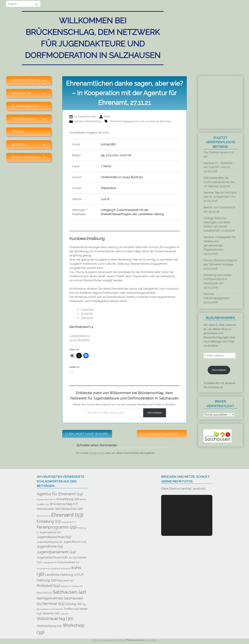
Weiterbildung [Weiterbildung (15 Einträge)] (49, 626)
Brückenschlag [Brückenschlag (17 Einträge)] (64, 504)
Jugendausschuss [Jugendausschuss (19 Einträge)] (54, 537)
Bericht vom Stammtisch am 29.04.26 (219, 210)
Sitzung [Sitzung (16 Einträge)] (74, 604)
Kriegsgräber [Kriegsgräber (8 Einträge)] (50, 562)
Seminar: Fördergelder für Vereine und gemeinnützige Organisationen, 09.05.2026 (220, 245)
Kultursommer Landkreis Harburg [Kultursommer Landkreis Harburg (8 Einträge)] (54, 568)
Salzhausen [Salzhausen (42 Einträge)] (69, 592)
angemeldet (97, 453)
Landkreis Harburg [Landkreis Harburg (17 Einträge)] (62, 575)
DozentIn (87, 314)
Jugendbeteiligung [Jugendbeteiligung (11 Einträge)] (50, 542)
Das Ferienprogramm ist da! (219, 154)
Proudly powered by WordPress (109, 640)
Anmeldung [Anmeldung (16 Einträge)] (68, 499)
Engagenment (130, 121)
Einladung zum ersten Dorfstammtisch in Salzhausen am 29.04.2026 (217, 281)
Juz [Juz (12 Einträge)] (73, 558)
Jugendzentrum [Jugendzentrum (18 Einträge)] (52, 557)
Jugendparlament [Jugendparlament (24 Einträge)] (56, 552)
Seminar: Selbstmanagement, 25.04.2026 (216, 298)
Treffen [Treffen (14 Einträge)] (71, 609)
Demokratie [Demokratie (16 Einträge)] (48, 509)
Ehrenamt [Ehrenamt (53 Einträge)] (67, 515)
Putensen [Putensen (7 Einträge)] (66, 586)
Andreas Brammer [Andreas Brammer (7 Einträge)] (46, 500)
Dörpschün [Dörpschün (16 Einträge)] (72, 509)
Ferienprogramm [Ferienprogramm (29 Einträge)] (57, 527)
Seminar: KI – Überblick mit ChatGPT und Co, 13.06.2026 (218, 167)
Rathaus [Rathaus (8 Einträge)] (77, 586)
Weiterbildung (93, 121)
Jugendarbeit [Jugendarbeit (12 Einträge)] (50, 532)
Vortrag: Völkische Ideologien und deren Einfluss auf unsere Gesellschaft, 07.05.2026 (219, 224)
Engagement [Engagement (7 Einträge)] (69, 522)
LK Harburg (152, 121)
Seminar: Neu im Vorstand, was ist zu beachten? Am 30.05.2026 (220, 197)
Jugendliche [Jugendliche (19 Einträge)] (50, 546)
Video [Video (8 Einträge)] (64, 614)
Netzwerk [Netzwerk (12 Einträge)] (66, 581)
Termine (18, 132)
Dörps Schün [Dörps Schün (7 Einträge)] (44, 516)
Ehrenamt (116, 121)
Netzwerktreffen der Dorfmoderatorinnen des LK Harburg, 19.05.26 (219, 182)
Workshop (166, 121)
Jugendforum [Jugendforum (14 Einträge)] (75, 542)
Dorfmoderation (25, 106)
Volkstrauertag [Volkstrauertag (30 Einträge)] (55, 619)
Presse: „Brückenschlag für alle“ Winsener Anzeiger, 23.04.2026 (220, 264)
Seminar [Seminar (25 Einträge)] (54, 604)
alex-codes (151, 640)
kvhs (142, 121)
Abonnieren (155, 413)
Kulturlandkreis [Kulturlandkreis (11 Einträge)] (69, 562)
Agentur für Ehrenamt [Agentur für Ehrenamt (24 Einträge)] (60, 494)
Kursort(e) (87, 309)
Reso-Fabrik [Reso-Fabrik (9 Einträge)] (44, 593)
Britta (107, 116)
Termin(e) (87, 318)
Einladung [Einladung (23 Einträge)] (49, 521)
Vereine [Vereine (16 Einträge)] (51, 613)
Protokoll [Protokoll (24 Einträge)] (48, 586)
